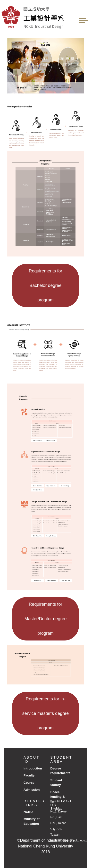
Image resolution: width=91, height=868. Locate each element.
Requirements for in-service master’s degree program (45, 713)
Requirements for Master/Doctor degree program (45, 619)
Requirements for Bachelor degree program (45, 285)
